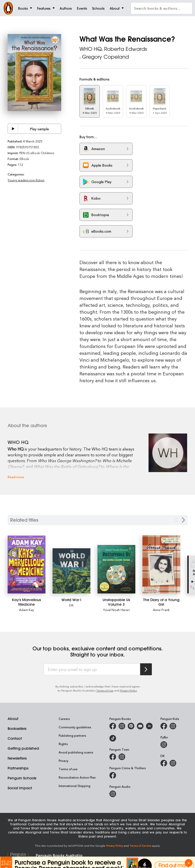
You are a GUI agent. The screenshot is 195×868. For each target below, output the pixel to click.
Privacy (63, 761)
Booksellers (17, 729)
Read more (16, 477)
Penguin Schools (22, 778)
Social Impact (20, 788)
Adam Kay (27, 610)
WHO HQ (91, 49)
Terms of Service (140, 846)
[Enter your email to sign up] (92, 669)
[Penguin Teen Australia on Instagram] (122, 757)
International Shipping (75, 786)
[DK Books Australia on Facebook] (164, 763)
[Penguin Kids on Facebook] (164, 726)
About (13, 719)
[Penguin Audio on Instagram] (113, 794)
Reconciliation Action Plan (77, 777)
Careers (64, 719)
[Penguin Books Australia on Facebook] (113, 726)
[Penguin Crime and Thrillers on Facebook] (113, 775)
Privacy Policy (128, 690)
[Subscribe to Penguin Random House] (146, 669)
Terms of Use (105, 690)
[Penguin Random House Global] (22, 857)
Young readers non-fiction (26, 180)
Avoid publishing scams (76, 752)
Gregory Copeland (105, 57)
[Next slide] (183, 520)
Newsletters (17, 758)
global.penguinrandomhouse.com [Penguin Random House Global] (160, 857)
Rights (63, 744)
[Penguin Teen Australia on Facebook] (113, 757)
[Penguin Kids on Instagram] (173, 726)
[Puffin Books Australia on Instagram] (164, 745)
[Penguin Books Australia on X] (131, 726)
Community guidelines (75, 727)
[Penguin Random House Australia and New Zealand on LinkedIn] (149, 726)
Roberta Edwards (126, 49)
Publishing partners (72, 735)
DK (71, 605)
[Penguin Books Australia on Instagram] (122, 726)
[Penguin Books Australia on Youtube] (140, 726)
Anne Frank (161, 610)
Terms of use (68, 769)
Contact (15, 738)
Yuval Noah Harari (116, 610)
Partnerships (18, 768)
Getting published (23, 748)
